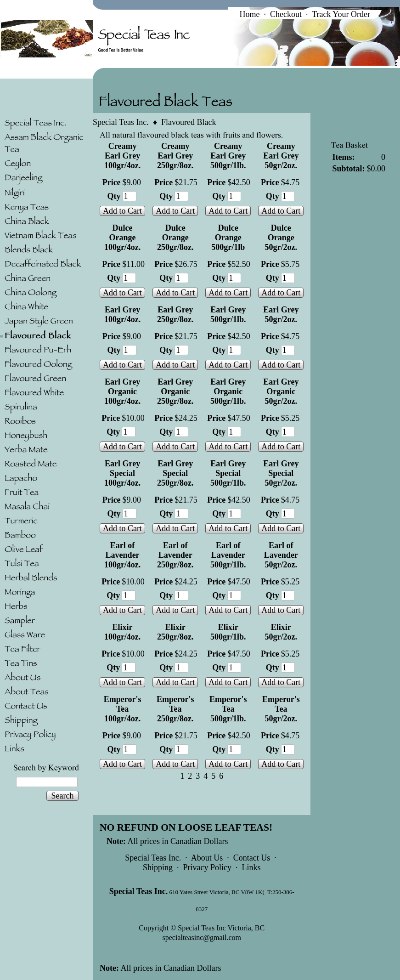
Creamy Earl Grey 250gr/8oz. (175, 156)
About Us (207, 858)
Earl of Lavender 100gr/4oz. (122, 555)
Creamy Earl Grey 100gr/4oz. (122, 156)
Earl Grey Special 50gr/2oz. (281, 473)
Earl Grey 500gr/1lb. (228, 314)
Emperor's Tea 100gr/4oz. (123, 709)
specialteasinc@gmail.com (202, 938)
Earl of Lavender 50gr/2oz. (281, 555)
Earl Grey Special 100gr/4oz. (122, 473)
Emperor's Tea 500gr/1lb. (228, 709)
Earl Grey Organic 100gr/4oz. (122, 391)
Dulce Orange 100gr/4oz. (122, 238)
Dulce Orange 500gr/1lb (228, 238)
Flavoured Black (189, 122)
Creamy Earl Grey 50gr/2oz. (281, 156)
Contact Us (252, 858)
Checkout (286, 14)
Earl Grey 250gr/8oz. (175, 314)
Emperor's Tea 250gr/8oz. (175, 709)
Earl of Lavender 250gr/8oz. (175, 555)
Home (249, 14)
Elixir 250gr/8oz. (175, 632)
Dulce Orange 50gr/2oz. (281, 238)
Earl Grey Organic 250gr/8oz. (175, 391)
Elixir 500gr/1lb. (228, 632)
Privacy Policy (207, 867)
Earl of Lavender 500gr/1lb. (228, 555)
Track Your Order (341, 14)
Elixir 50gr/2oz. (281, 632)
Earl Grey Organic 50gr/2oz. (281, 391)
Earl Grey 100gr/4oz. (122, 314)
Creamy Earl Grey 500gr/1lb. (228, 156)
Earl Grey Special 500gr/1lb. (228, 473)
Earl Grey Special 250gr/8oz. (175, 473)
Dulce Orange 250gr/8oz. (175, 238)
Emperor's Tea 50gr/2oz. (281, 709)
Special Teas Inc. (121, 122)
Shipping (158, 867)
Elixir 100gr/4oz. (122, 632)
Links (251, 867)
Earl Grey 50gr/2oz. (281, 314)
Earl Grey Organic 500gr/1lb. (228, 391)
